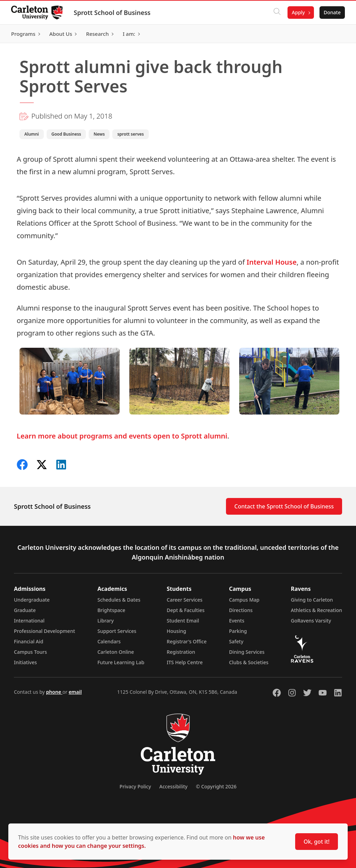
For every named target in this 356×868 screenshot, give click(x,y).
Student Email (183, 621)
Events (237, 621)
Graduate (25, 610)
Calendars (109, 641)
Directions (241, 610)
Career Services (185, 600)
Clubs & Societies (249, 662)
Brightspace (111, 610)
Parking (238, 631)
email (75, 692)
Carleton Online (116, 652)
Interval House (272, 262)
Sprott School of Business (112, 13)
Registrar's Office (187, 641)
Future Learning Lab (121, 662)
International (29, 621)
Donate (332, 12)
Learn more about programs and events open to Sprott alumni (122, 436)
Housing (177, 631)
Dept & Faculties (186, 610)
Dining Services (247, 652)
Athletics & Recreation (317, 610)
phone (54, 692)
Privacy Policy (135, 786)
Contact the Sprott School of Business (284, 506)
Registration (181, 652)
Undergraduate (32, 600)
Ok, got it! (317, 842)
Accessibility (173, 786)
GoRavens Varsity (311, 621)
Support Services (117, 631)
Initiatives (25, 662)
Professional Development (44, 631)
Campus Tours (30, 652)
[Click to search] (277, 13)
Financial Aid (29, 641)
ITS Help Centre (185, 662)
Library (106, 621)
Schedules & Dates (119, 600)
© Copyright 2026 (216, 786)
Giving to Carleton (312, 600)
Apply (298, 12)
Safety (236, 641)
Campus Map (244, 600)
